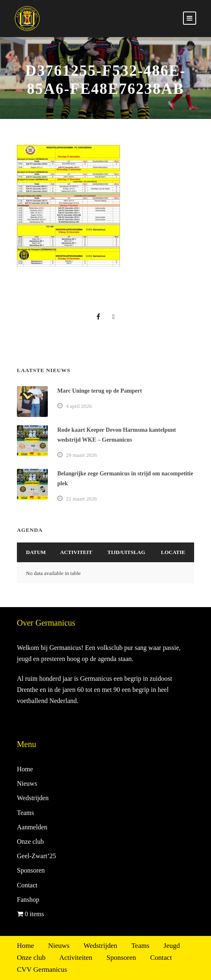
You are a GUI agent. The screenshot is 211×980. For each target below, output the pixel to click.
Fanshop (28, 900)
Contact (27, 885)
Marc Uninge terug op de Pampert (100, 391)
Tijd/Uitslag (127, 552)
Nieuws (27, 783)
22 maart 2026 (81, 499)
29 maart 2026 (81, 455)
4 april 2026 (79, 406)
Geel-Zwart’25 (36, 856)
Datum (36, 552)
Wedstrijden (33, 798)
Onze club (30, 841)
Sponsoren (31, 870)
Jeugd (172, 946)
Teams (26, 813)
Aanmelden (32, 827)
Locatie (173, 552)
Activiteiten (76, 958)
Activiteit (76, 552)
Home (25, 769)
